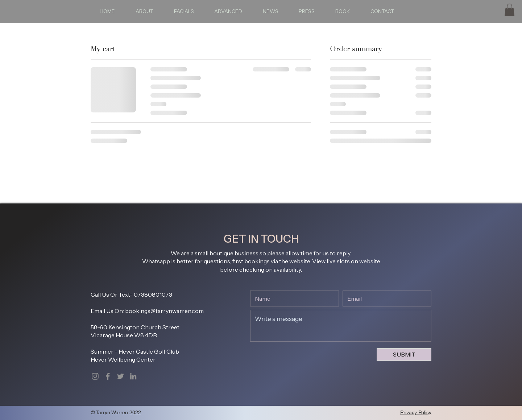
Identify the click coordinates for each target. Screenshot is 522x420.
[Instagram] (95, 376)
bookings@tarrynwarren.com (164, 311)
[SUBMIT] (404, 355)
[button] (509, 10)
